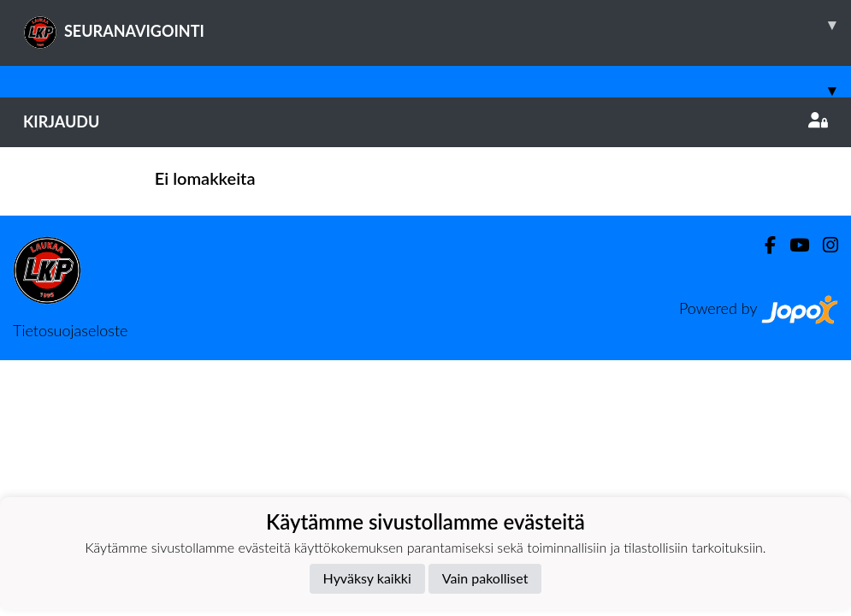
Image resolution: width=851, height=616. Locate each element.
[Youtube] (792, 245)
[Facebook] (763, 245)
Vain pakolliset (485, 578)
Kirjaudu (425, 121)
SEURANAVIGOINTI (437, 25)
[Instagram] (824, 245)
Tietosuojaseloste (70, 330)
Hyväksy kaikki (367, 578)
